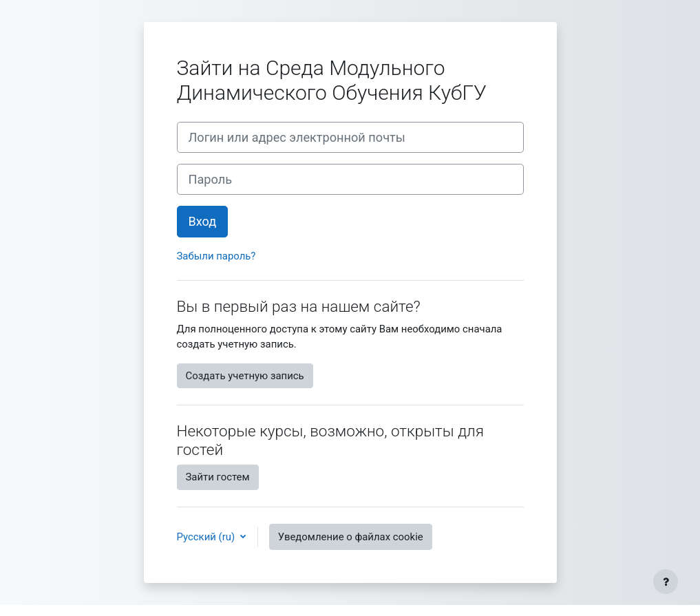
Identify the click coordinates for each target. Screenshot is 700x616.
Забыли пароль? (216, 256)
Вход (203, 221)
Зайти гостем (218, 477)
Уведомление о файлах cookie (351, 537)
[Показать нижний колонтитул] (666, 582)
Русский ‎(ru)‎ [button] (207, 537)
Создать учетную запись (245, 376)
